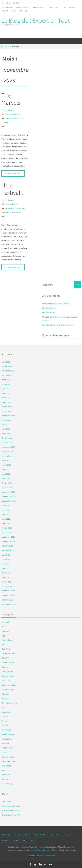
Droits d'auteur (8, 689)
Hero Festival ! (12, 189)
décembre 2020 (8, 591)
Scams (5, 752)
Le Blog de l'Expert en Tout (36, 21)
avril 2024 (6, 429)
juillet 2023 (7, 465)
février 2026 (7, 366)
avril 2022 (6, 519)
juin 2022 (6, 510)
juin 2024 (6, 425)
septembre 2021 (9, 550)
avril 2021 (6, 573)
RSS (21, 11)
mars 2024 (6, 434)
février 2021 (7, 582)
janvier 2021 (7, 586)
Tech (4, 770)
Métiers (5, 725)
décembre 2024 (8, 416)
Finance (5, 698)
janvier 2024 (7, 443)
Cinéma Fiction (18, 118)
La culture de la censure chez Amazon (58, 325)
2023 (7, 47)
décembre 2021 (8, 537)
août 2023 (6, 461)
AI (3, 627)
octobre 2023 (8, 452)
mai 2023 (6, 469)
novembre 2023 (9, 447)
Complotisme (8, 671)
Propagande (7, 739)
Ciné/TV (8, 118)
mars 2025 (6, 402)
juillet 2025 (7, 384)
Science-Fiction (8, 757)
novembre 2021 (9, 541)
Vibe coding (7, 784)
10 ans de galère (23, 7)
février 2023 (7, 483)
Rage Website (39, 7)
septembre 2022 (9, 501)
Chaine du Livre (8, 653)
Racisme (5, 743)
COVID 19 (6, 680)
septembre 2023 (9, 456)
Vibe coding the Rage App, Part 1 (56, 303)
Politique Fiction (9, 734)
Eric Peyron (7, 7)
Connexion (7, 802)
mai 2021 (6, 568)
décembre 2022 (8, 492)
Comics (72, 7)
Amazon (5, 631)
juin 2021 (6, 564)
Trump (5, 779)
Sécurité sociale (8, 761)
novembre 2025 (9, 371)
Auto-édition (10, 208)
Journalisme (15, 212)
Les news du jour (49, 312)
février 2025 (7, 407)
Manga (5, 11)
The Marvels (11, 99)
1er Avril (5, 622)
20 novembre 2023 (13, 114)
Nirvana (42, 856)
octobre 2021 (8, 546)
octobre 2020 (8, 600)
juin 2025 (6, 389)
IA (3, 707)
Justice (5, 716)
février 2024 (7, 438)
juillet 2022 (7, 505)
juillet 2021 (7, 559)
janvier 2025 (7, 411)
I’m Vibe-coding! (49, 308)
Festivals (6, 212)
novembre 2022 (9, 496)
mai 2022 (6, 514)
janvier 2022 (7, 532)
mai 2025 (6, 393)
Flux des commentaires (12, 811)
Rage (14, 11)
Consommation (9, 676)
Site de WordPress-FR (11, 815)
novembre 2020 (9, 595)
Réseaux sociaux (9, 748)
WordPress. (51, 856)
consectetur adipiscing (41, 850)
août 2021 (6, 555)
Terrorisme (7, 775)
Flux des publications (11, 806)
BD (65, 7)
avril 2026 (6, 362)
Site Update (7, 766)
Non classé (7, 730)
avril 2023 (6, 474)
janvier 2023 (7, 487)
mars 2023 (6, 478)
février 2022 (7, 528)
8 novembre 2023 (12, 204)
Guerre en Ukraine (10, 703)
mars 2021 (6, 577)
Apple (5, 635)
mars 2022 (6, 523)
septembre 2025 (9, 375)
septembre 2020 (9, 604)
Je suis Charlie (54, 7)
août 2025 (6, 380)
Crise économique (10, 685)
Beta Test (6, 649)
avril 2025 (6, 398)
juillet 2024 (7, 420)
